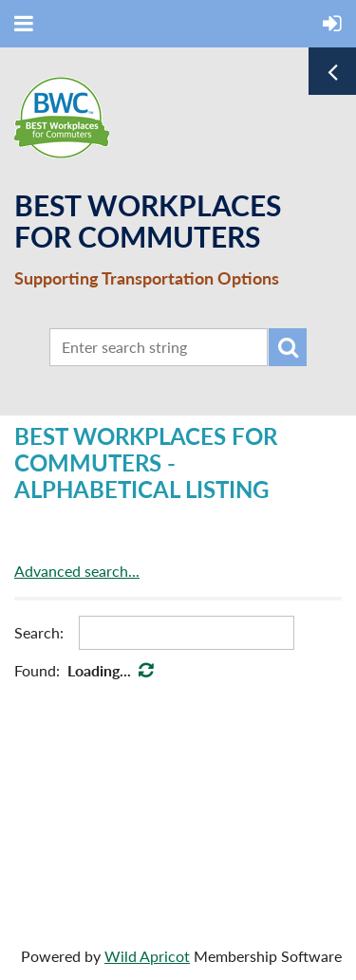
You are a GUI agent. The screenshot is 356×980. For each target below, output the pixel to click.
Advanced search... (77, 571)
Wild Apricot (147, 956)
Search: (39, 632)
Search (288, 347)
